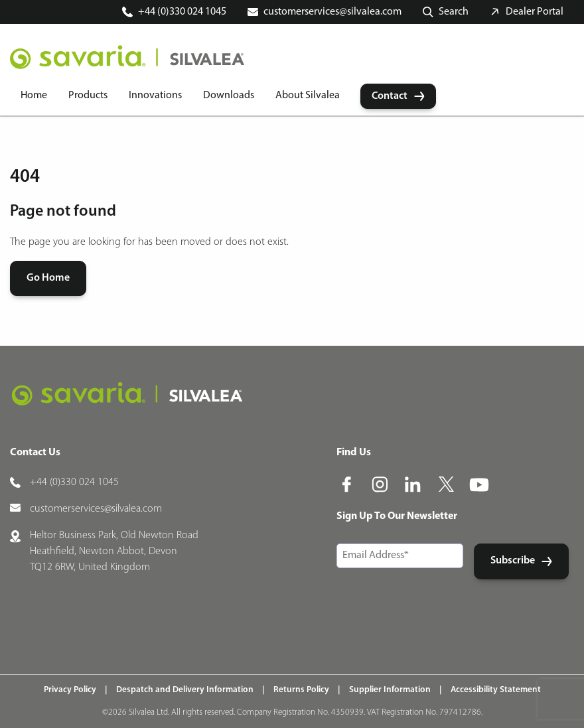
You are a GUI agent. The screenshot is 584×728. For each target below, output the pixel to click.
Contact (390, 96)
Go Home (48, 278)
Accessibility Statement (496, 690)
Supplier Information (390, 690)
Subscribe (513, 561)
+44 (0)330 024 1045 (182, 12)
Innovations (155, 96)
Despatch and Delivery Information (185, 690)
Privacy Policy (70, 690)
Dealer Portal (535, 12)
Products (88, 96)
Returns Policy (301, 690)
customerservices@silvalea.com (332, 12)
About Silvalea (308, 96)
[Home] (127, 57)
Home (34, 96)
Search (454, 12)
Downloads (229, 96)
